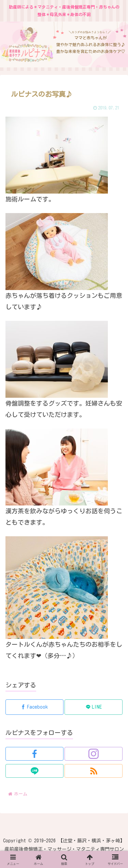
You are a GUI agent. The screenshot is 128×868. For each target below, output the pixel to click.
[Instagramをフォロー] (94, 754)
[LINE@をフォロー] (34, 771)
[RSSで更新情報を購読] (94, 771)
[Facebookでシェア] (34, 707)
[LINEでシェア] (94, 707)
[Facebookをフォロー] (34, 754)
